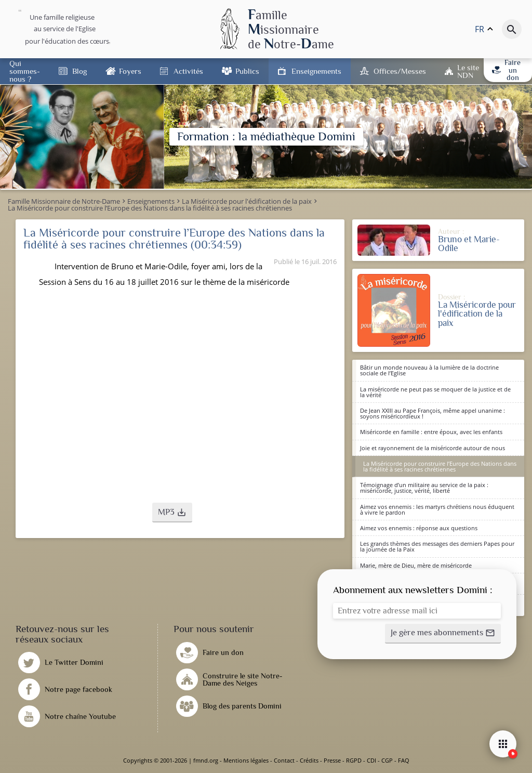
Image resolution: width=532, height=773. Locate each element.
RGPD (354, 760)
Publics (247, 71)
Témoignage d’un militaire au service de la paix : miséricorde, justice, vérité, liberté (424, 488)
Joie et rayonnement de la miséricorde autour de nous (433, 448)
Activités (188, 71)
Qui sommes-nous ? (25, 71)
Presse (332, 760)
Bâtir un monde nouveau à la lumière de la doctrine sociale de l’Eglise (429, 370)
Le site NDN (468, 71)
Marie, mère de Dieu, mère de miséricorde (416, 565)
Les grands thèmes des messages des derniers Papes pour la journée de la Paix (437, 546)
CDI (371, 760)
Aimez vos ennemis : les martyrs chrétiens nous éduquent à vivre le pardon (437, 509)
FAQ (404, 760)
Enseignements (316, 71)
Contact (284, 760)
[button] (172, 513)
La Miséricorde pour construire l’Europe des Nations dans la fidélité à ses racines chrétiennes (440, 466)
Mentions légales (246, 760)
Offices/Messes (400, 71)
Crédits (309, 760)
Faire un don (506, 70)
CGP (387, 760)
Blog (79, 71)
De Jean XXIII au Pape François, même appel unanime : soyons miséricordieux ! (433, 413)
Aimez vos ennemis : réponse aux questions (419, 528)
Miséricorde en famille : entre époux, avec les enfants (431, 432)
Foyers (130, 71)
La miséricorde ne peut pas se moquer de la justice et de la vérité (435, 392)
